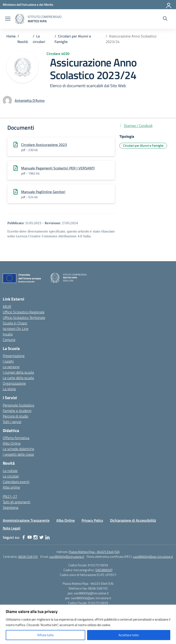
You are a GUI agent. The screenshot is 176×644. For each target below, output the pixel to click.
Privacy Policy (92, 520)
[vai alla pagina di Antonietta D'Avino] (30, 100)
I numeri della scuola (18, 372)
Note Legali (12, 528)
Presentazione (14, 356)
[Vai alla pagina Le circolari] (39, 39)
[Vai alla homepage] (20, 19)
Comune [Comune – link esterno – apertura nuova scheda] (9, 340)
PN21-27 (10, 496)
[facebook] (24, 537)
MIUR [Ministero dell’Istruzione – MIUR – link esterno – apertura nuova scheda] (7, 306)
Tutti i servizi (12, 422)
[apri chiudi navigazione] (8, 19)
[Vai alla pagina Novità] (23, 42)
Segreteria (11, 507)
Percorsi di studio (15, 416)
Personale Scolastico (18, 405)
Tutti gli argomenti (16, 502)
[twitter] (41, 537)
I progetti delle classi (18, 454)
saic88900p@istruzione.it (67, 557)
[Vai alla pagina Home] (11, 36)
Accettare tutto (129, 635)
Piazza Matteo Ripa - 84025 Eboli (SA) (94, 552)
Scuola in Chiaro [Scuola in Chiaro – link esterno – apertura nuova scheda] (15, 323)
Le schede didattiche (18, 449)
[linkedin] (47, 537)
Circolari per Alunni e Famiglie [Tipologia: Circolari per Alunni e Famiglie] (143, 145)
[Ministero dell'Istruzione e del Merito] (28, 4)
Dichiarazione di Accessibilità (133, 520)
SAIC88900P (104, 570)
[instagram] (36, 537)
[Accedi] (169, 5)
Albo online (11, 487)
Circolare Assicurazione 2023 (44, 145)
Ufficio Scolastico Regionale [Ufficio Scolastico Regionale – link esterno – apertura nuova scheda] (24, 312)
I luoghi (8, 361)
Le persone (11, 367)
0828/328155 (28, 557)
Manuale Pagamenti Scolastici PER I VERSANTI (58, 168)
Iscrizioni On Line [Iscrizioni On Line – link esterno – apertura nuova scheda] (16, 329)
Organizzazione (14, 383)
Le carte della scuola (18, 378)
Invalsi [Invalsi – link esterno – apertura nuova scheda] (8, 334)
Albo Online (12, 443)
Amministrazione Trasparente (26, 520)
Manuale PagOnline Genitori (43, 192)
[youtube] (30, 537)
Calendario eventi (16, 482)
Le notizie (10, 471)
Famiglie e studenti (17, 411)
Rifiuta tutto (45, 635)
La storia (9, 389)
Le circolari (11, 476)
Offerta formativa (16, 438)
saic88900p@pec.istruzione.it (153, 557)
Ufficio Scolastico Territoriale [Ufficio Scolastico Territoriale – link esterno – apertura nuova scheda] (24, 318)
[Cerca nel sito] (165, 19)
